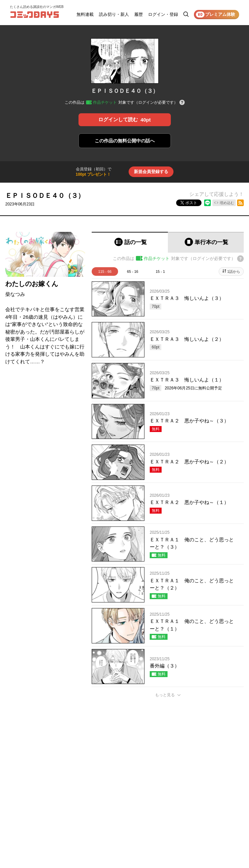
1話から (234, 271)
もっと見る (165, 695)
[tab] (130, 242)
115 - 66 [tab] (105, 271)
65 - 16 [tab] (133, 271)
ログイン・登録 (163, 14)
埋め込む (227, 203)
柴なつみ (15, 294)
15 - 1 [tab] (160, 271)
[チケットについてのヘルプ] (182, 103)
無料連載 (85, 14)
